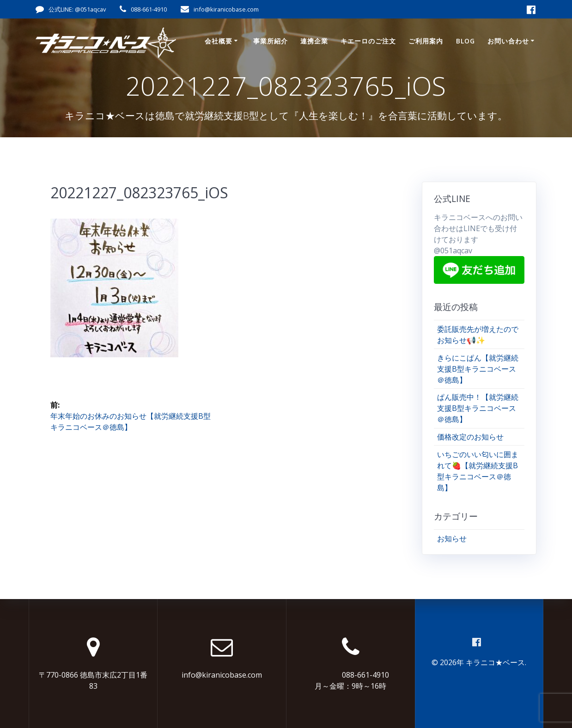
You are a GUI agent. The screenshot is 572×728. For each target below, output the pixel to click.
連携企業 (314, 41)
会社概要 (219, 41)
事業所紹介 (271, 41)
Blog (466, 41)
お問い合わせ (508, 41)
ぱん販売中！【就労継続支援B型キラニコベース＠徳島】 (478, 408)
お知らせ (452, 538)
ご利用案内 (426, 41)
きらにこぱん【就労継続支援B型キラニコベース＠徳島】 (478, 369)
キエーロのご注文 (368, 41)
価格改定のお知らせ (470, 437)
